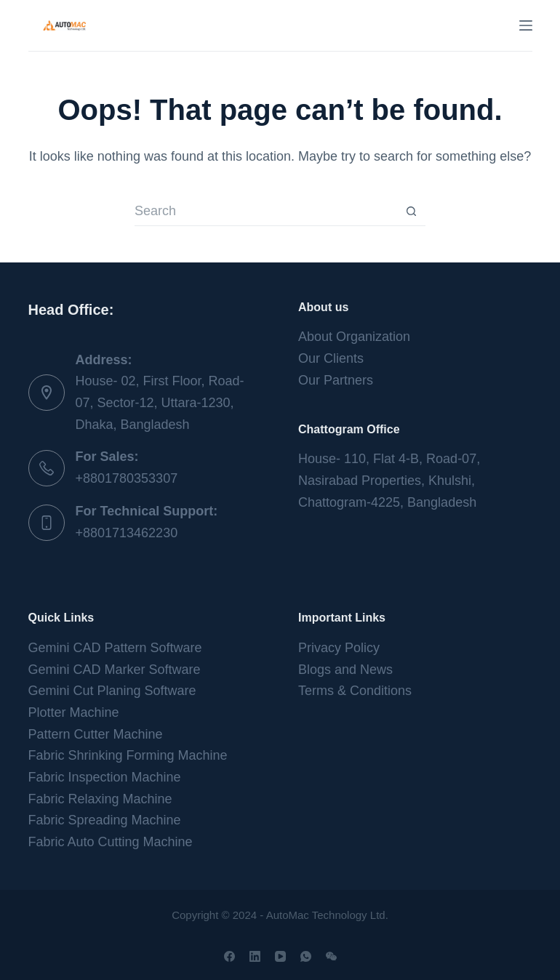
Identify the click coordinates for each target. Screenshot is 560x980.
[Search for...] (265, 212)
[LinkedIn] (255, 956)
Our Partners (336, 380)
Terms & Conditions (355, 691)
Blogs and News (345, 670)
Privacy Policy (339, 648)
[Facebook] (229, 956)
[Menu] (526, 25)
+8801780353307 (127, 478)
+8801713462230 (127, 533)
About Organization (354, 337)
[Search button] (411, 212)
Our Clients (331, 358)
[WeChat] (331, 956)
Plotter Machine (74, 712)
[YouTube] (280, 956)
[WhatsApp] (306, 956)
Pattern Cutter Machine (96, 734)
